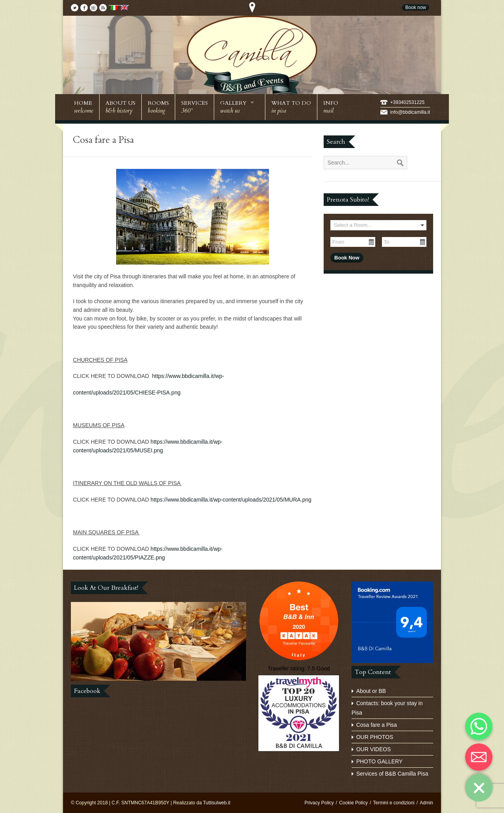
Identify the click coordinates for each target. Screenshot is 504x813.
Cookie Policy (353, 803)
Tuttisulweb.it (217, 803)
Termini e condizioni (394, 803)
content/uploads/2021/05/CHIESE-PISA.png (127, 393)
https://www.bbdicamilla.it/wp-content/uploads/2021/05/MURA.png (231, 500)
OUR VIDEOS (374, 749)
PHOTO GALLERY (380, 761)
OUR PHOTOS (375, 737)
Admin (426, 803)
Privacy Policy (319, 803)
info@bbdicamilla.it (410, 112)
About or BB (371, 691)
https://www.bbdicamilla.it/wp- (188, 376)
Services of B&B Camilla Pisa (392, 774)
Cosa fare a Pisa (377, 725)
